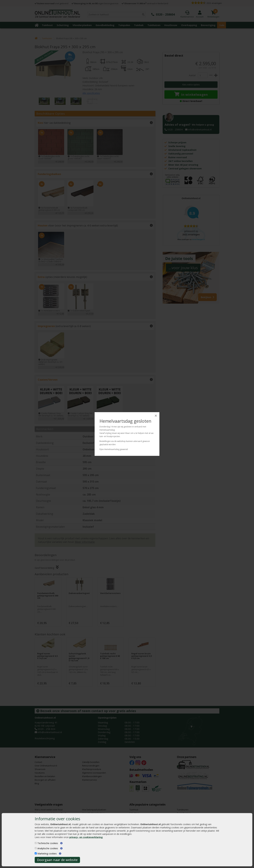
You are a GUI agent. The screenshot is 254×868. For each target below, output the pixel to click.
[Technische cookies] (36, 843)
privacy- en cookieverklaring (86, 837)
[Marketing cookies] (36, 853)
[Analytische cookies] (36, 848)
